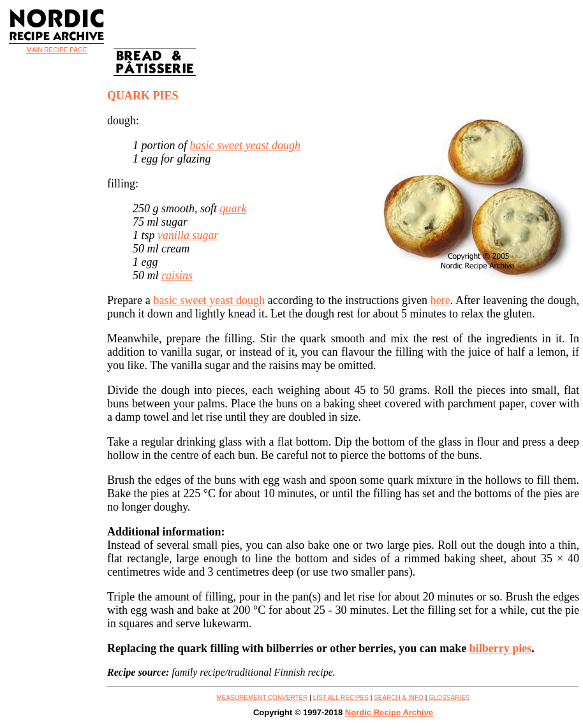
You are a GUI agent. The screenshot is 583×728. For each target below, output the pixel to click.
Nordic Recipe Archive (389, 712)
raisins (177, 275)
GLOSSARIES (449, 698)
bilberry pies (501, 648)
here (440, 300)
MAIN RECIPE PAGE (57, 50)
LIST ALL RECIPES (341, 698)
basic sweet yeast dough (245, 145)
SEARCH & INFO (399, 698)
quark (233, 208)
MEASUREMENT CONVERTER (262, 698)
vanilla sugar (188, 235)
